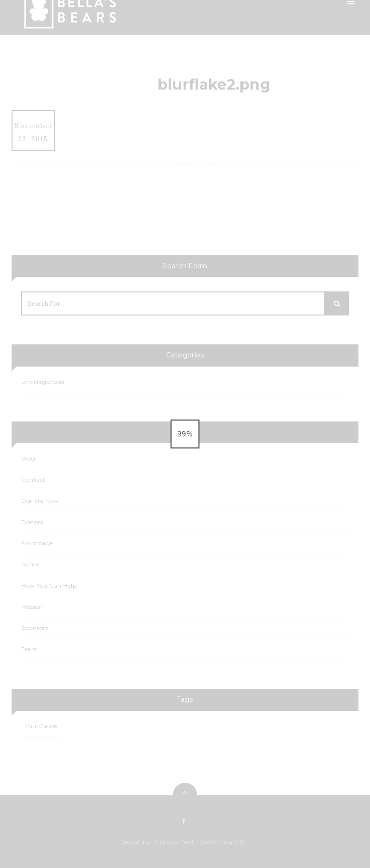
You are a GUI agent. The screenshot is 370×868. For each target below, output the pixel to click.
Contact (254, 251)
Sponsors (256, 228)
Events (251, 159)
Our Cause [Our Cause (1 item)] (41, 726)
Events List (258, 205)
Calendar (256, 182)
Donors (32, 522)
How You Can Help (271, 113)
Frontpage (37, 543)
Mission (253, 66)
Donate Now (40, 501)
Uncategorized (43, 382)
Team (250, 90)
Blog (248, 136)
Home (251, 43)
